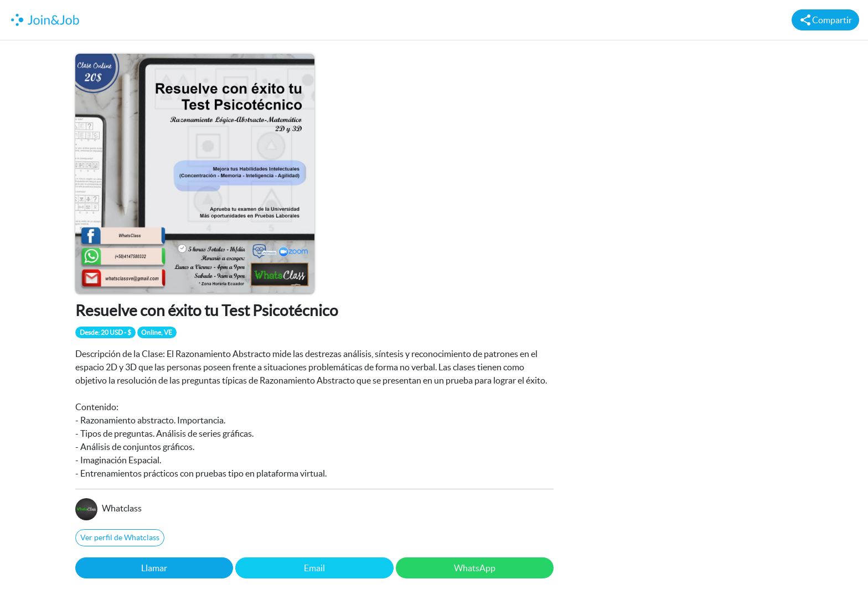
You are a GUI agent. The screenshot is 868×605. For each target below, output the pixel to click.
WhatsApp (475, 568)
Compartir (825, 20)
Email (314, 568)
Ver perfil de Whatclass (120, 537)
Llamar (154, 568)
